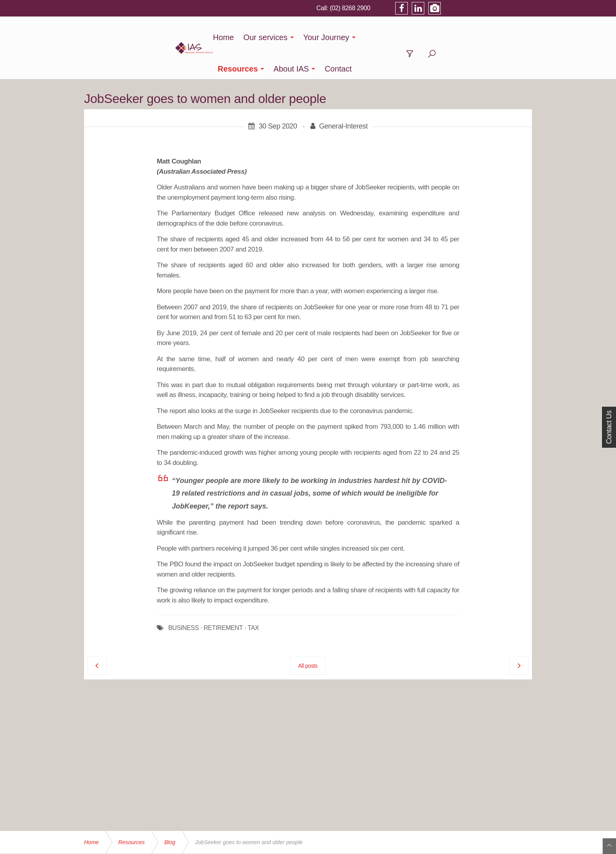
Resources (374, 37)
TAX (253, 597)
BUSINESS (183, 597)
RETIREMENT (223, 597)
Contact (474, 37)
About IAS (427, 37)
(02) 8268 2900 (439, 8)
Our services (254, 37)
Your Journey (315, 37)
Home (212, 37)
